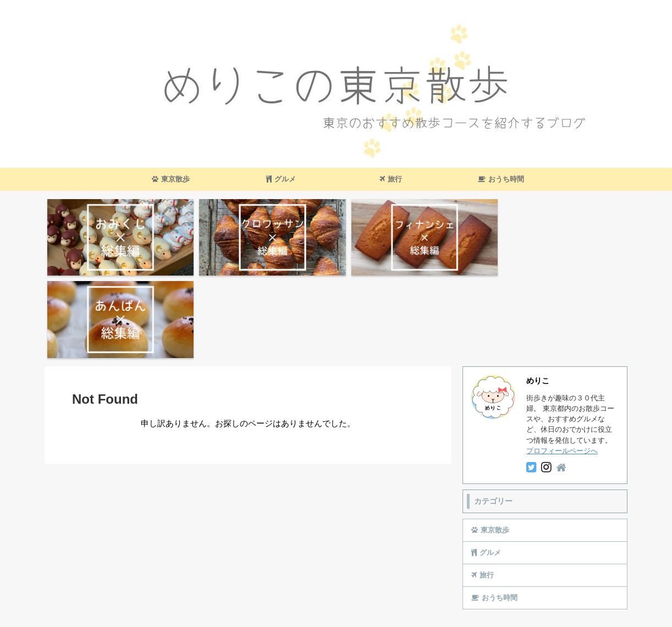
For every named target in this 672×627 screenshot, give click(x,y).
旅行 (391, 179)
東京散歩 (171, 179)
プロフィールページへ (562, 365)
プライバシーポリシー (362, 584)
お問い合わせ (298, 584)
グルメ (281, 179)
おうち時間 (501, 179)
